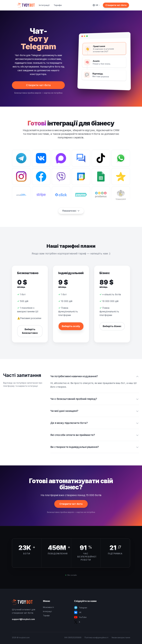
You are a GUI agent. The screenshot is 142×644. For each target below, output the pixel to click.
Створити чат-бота (116, 5)
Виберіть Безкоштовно (30, 331)
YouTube (80, 617)
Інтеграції (44, 5)
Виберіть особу (71, 326)
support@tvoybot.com (23, 619)
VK (78, 612)
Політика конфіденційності (96, 637)
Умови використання (121, 637)
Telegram (81, 608)
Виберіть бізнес (112, 326)
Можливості (48, 607)
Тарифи (58, 5)
